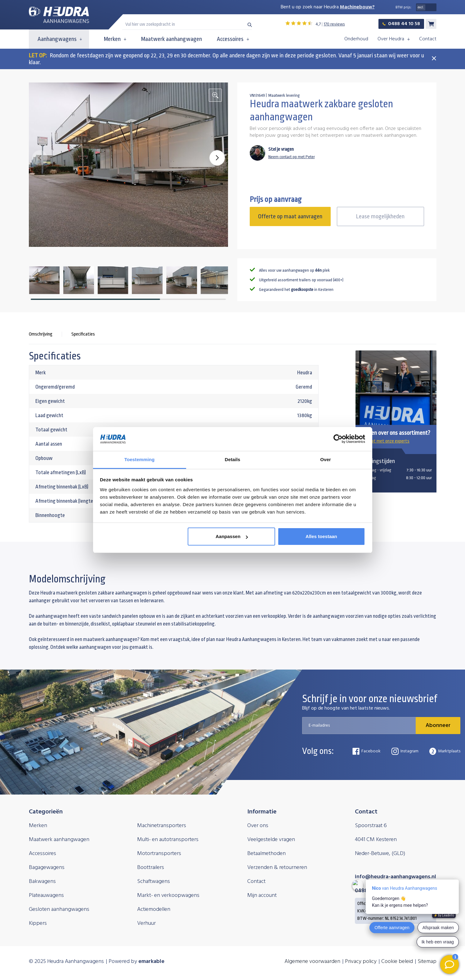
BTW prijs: (404, 7)
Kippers (38, 923)
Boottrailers (151, 868)
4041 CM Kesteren (376, 840)
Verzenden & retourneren (277, 868)
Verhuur (146, 923)
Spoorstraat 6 (371, 826)
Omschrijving (41, 334)
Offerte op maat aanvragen (290, 216)
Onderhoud (356, 39)
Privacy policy (361, 962)
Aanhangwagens (60, 39)
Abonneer (438, 726)
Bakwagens (42, 882)
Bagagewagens (47, 868)
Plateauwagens (46, 895)
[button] (217, 158)
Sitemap (427, 962)
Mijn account (262, 895)
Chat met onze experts (385, 441)
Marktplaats (445, 751)
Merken (115, 39)
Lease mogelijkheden (380, 216)
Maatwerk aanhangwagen (172, 39)
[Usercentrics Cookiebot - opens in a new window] (338, 439)
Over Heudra (394, 39)
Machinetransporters (162, 826)
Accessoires (233, 39)
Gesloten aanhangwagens (59, 909)
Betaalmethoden (266, 854)
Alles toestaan (321, 536)
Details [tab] (233, 459)
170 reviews (334, 24)
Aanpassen (232, 536)
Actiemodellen (154, 909)
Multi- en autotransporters (168, 840)
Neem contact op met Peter (292, 157)
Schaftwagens (154, 882)
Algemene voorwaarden (312, 962)
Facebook (367, 751)
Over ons (258, 826)
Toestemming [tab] (140, 459)
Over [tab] (326, 459)
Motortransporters (159, 854)
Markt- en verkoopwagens (168, 895)
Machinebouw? (357, 7)
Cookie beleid (397, 962)
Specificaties (83, 334)
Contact (428, 39)
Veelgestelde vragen (271, 840)
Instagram (405, 751)
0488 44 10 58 (401, 24)
